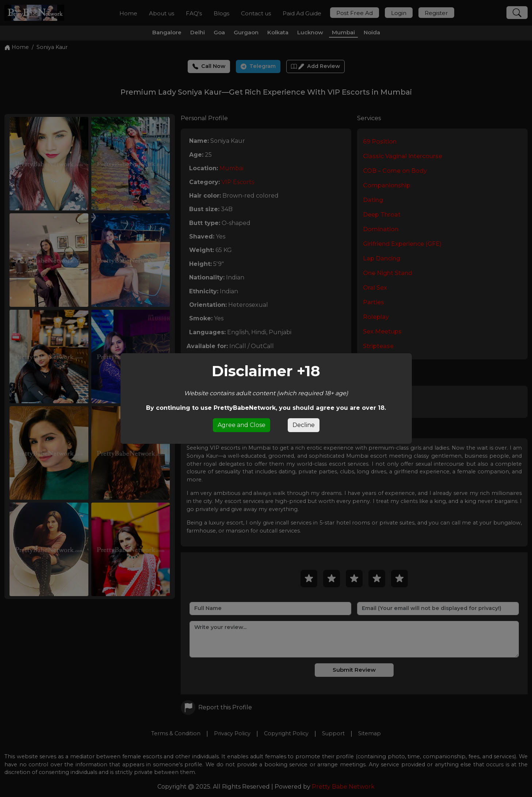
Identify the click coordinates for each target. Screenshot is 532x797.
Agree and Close (242, 425)
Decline (304, 425)
